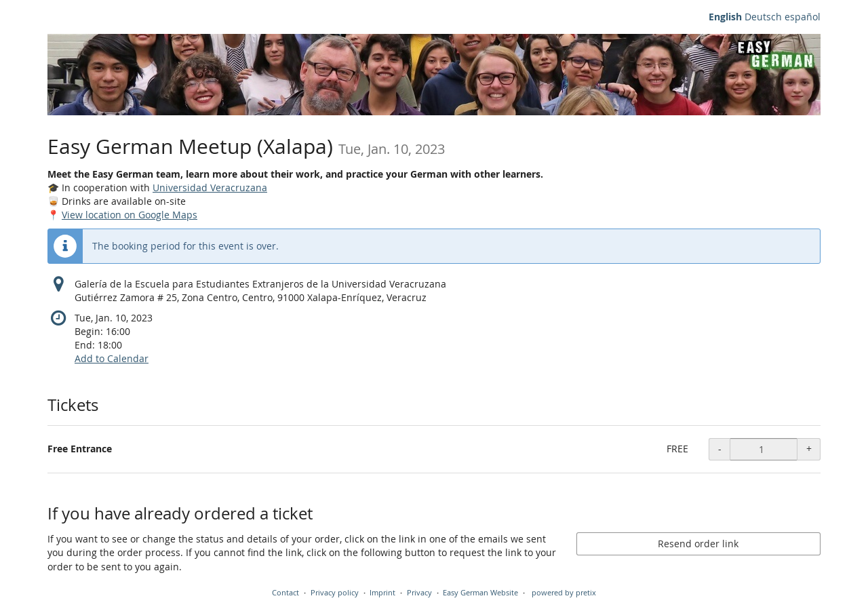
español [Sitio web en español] (803, 17)
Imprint (382, 592)
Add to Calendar (112, 358)
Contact (285, 592)
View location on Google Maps (130, 215)
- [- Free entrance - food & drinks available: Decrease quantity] (720, 449)
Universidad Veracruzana (210, 188)
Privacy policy (335, 592)
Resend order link (698, 544)
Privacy (419, 592)
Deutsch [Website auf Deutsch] (763, 17)
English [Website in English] (725, 17)
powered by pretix (564, 592)
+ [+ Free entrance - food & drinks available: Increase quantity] (809, 449)
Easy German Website (480, 592)
